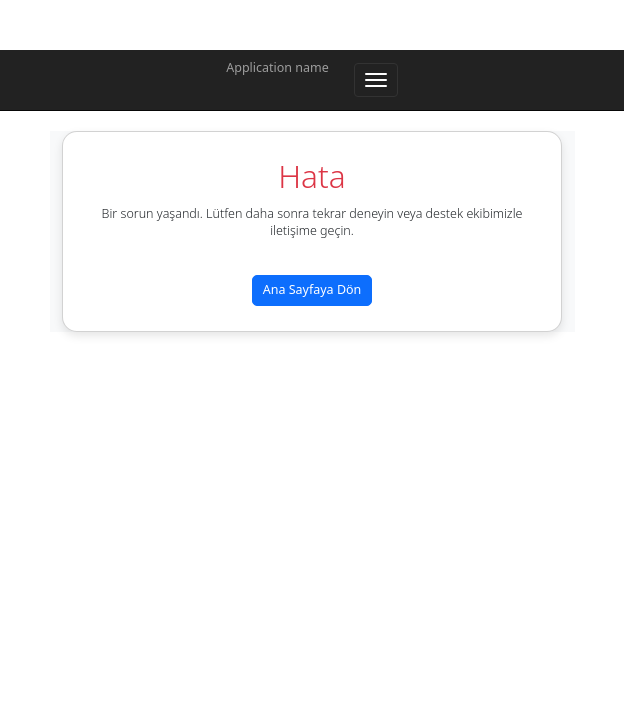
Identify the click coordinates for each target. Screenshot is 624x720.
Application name (277, 67)
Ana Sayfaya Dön (312, 289)
